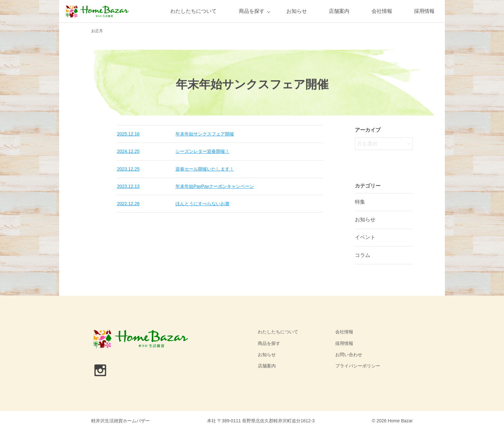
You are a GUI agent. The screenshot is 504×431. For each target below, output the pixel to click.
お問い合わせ (349, 355)
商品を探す (252, 11)
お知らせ (297, 11)
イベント (365, 237)
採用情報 (424, 11)
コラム (363, 255)
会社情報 (382, 11)
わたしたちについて (194, 11)
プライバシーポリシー (358, 366)
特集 (360, 202)
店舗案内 (339, 11)
